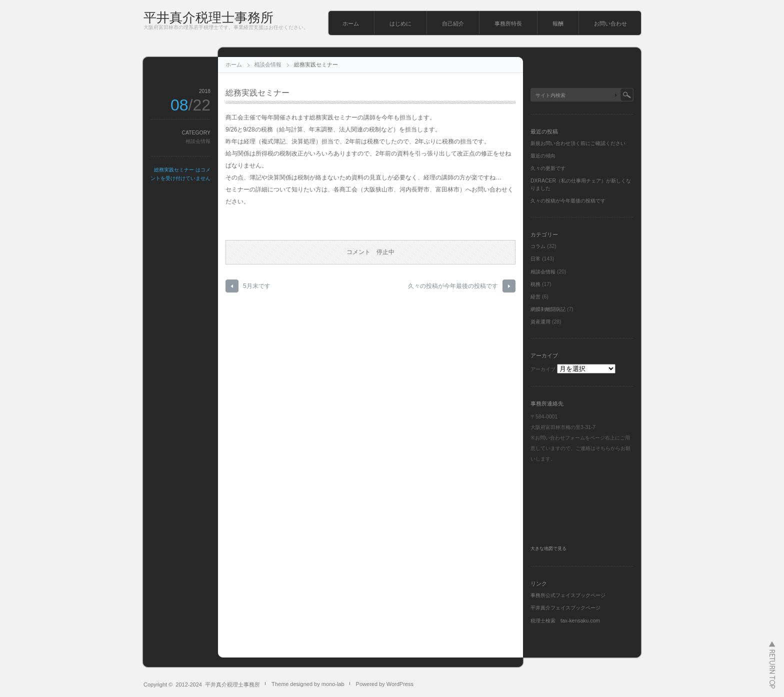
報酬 (558, 23)
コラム (538, 246)
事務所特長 (508, 23)
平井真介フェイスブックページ (565, 608)
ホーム (351, 23)
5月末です (257, 286)
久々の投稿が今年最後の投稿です (453, 286)
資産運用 (540, 322)
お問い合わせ (610, 23)
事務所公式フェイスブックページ (568, 595)
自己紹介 (453, 23)
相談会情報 (268, 64)
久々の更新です (548, 168)
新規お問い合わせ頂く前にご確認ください (578, 143)
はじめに (400, 23)
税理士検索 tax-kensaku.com (565, 621)
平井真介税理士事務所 (208, 17)
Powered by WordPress (385, 684)
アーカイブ (543, 369)
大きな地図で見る (548, 548)
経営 (535, 297)
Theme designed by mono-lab (308, 684)
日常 (535, 259)
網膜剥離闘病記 (548, 309)
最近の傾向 (543, 156)
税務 (535, 284)
